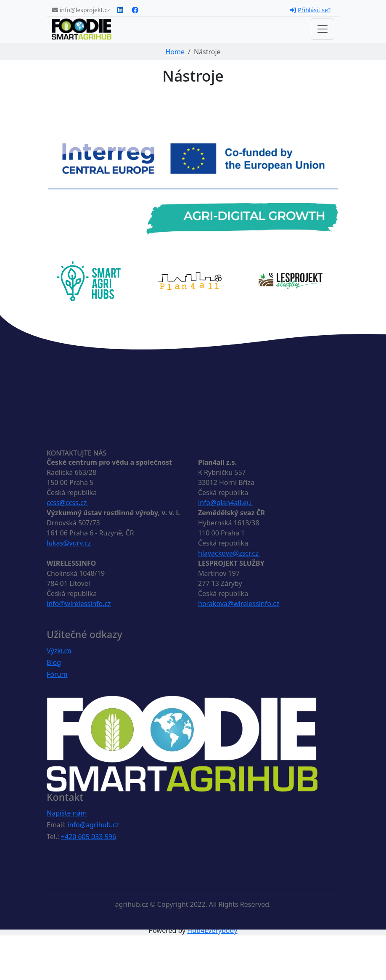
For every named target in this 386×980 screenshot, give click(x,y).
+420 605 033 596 (89, 837)
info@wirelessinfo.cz (79, 604)
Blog (54, 662)
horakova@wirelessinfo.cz (239, 604)
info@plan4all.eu (225, 503)
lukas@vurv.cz (69, 543)
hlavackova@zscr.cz (229, 553)
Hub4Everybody (212, 930)
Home (175, 52)
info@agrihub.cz (93, 825)
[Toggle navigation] (323, 29)
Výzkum (59, 651)
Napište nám (67, 813)
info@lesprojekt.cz (81, 10)
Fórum (57, 674)
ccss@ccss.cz (67, 503)
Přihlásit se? (310, 10)
